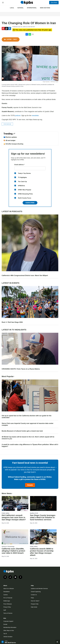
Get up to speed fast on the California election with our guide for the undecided (27, 417)
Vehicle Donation (8, 637)
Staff (5, 610)
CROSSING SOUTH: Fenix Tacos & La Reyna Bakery (21, 369)
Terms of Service (8, 613)
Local (12, 8)
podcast (18, 116)
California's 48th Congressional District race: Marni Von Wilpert (25, 275)
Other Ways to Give (9, 630)
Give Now (54, 3)
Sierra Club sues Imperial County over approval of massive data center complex (28, 424)
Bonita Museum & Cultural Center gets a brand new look (22, 431)
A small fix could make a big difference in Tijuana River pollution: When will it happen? (30, 445)
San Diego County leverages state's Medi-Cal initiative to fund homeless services (43, 517)
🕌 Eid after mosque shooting (13, 144)
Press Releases (8, 604)
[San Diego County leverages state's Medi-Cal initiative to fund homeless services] (43, 503)
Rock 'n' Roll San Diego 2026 (12, 322)
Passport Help (35, 604)
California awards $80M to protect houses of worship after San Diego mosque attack (42, 552)
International (32, 8)
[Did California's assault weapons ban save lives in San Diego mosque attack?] (15, 503)
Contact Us (34, 595)
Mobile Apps (7, 601)
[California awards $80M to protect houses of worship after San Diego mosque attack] (43, 537)
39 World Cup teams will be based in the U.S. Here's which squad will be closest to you (28, 438)
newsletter (35, 116)
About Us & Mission (9, 589)
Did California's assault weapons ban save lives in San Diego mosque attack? (14, 517)
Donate (30, 485)
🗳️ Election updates (10, 137)
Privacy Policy (7, 607)
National (21, 8)
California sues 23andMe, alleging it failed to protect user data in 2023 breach (13, 551)
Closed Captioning (36, 592)
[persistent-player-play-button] (3, 642)
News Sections (45, 8)
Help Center (34, 607)
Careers (6, 595)
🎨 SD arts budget (9, 140)
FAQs (32, 598)
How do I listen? (35, 601)
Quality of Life (34, 513)
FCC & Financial (8, 598)
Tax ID (5, 634)
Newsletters (7, 592)
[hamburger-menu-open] (3, 3)
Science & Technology (8, 547)
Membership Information (10, 627)
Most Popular (8, 376)
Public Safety (5, 513)
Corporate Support (8, 621)
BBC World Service (10, 643)
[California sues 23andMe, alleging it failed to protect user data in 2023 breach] (15, 537)
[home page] (27, 3)
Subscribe (30, 203)
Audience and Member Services (39, 589)
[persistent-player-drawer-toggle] (58, 642)
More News (7, 493)
